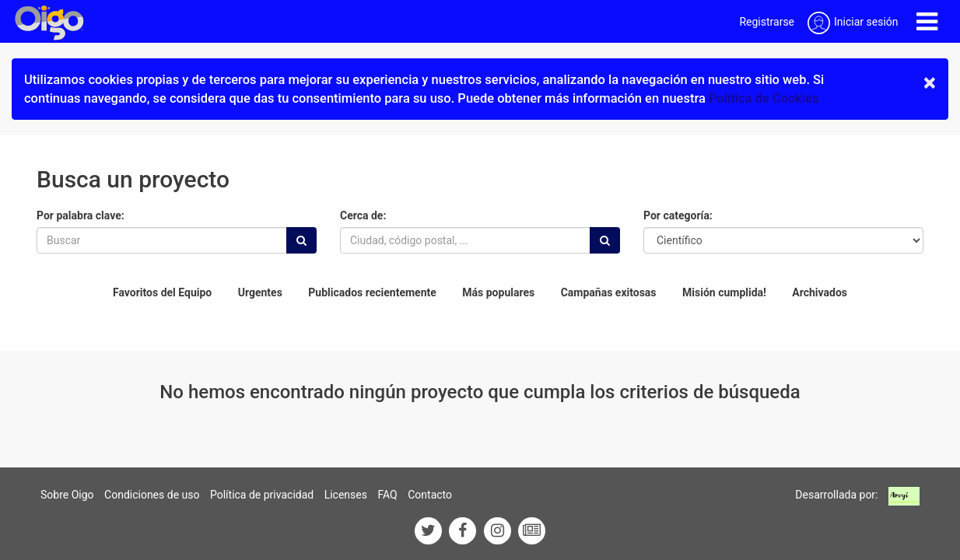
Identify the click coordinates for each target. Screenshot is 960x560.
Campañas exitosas (609, 292)
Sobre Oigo (67, 495)
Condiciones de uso (152, 495)
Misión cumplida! (724, 292)
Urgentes (260, 292)
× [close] (930, 82)
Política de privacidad (262, 495)
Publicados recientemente (372, 292)
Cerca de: (363, 215)
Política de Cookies (764, 98)
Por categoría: (678, 215)
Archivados (820, 292)
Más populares (498, 292)
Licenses (346, 495)
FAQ (387, 495)
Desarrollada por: (836, 495)
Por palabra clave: (81, 215)
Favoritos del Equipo (162, 292)
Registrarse (767, 22)
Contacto (430, 495)
